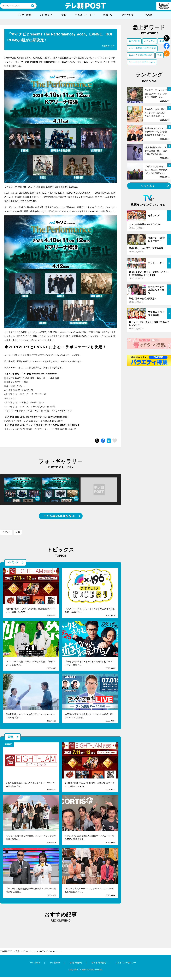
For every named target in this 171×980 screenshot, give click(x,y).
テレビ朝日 (35, 963)
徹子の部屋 (134, 41)
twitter (167, 38)
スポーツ (108, 15)
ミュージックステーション (142, 62)
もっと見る (148, 186)
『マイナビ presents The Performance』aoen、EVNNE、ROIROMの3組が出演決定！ (45, 951)
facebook (167, 46)
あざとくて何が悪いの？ (141, 55)
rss (167, 53)
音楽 (64, 15)
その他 (148, 15)
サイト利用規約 (99, 963)
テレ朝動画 (55, 963)
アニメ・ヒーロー (84, 15)
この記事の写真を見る (59, 516)
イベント (6, 532)
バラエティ (46, 15)
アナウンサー (129, 15)
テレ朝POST (85, 6)
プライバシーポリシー (126, 963)
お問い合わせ (76, 963)
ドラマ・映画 (24, 15)
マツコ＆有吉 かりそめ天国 (142, 48)
